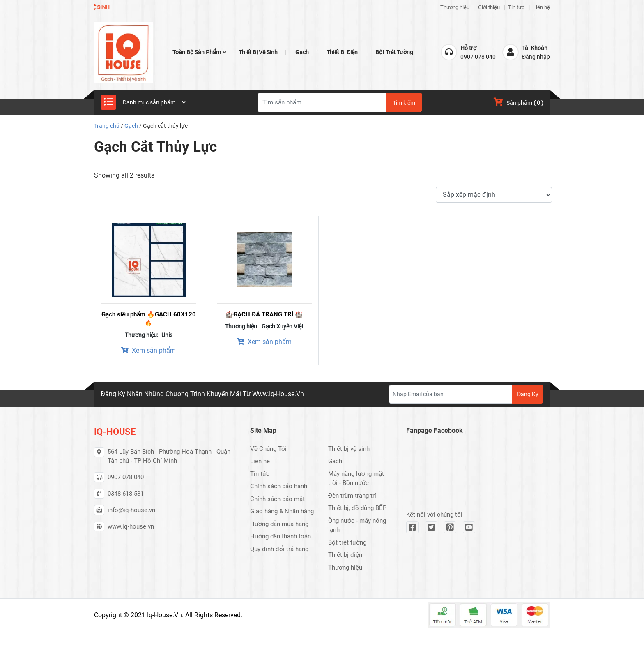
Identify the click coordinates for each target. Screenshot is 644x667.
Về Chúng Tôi (268, 449)
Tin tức (516, 7)
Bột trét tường (394, 52)
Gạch (302, 52)
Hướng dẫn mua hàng (279, 524)
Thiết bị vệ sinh (258, 52)
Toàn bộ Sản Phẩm (197, 52)
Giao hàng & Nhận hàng (282, 511)
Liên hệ (542, 7)
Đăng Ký (528, 394)
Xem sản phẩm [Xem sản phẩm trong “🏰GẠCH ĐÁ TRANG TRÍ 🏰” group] (264, 342)
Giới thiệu (489, 7)
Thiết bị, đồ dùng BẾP (357, 508)
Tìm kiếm (404, 103)
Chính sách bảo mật (277, 499)
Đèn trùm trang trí (352, 496)
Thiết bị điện (342, 52)
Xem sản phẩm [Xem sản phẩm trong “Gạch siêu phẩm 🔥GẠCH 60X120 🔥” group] (148, 350)
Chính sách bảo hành (279, 486)
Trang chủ (107, 126)
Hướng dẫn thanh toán (281, 536)
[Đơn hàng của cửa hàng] (494, 195)
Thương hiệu (455, 7)
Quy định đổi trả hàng (279, 549)
